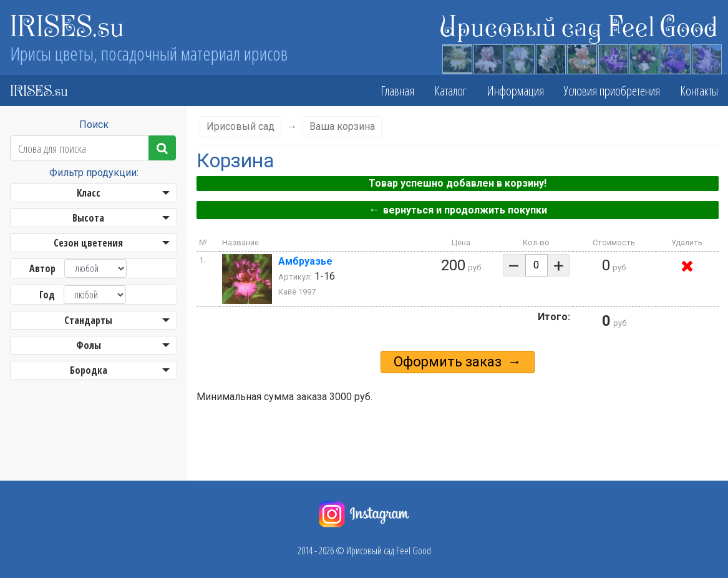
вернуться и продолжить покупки (457, 209)
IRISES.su (67, 25)
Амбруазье (305, 261)
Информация (515, 91)
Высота (88, 218)
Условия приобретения (612, 91)
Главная (397, 91)
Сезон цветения (88, 243)
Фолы (89, 345)
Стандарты (88, 320)
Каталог (450, 91)
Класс (89, 193)
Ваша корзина (342, 126)
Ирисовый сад (240, 126)
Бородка (89, 370)
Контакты (699, 91)
